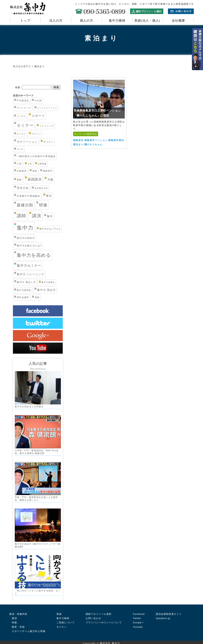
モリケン (62, 625)
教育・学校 (17, 625)
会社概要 (178, 21)
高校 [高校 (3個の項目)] (37, 297)
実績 (59, 612)
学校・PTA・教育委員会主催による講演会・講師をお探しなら (36, 498)
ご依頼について (66, 621)
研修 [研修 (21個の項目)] (43, 205)
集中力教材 (117, 21)
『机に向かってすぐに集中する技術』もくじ (38, 590)
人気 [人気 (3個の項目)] (19, 164)
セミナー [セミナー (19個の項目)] (25, 125)
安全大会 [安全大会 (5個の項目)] (23, 188)
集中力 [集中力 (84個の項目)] (25, 228)
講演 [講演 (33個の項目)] (37, 216)
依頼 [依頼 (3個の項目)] (35, 171)
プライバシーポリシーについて (104, 621)
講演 (13, 616)
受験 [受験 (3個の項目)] (19, 180)
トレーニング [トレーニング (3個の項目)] (47, 126)
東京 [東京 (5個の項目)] (49, 196)
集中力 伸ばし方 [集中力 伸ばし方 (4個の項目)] (26, 282)
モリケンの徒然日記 (86, 134)
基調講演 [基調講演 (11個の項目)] (35, 179)
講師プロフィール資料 (99, 612)
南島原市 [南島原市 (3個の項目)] (48, 171)
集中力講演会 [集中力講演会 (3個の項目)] (24, 290)
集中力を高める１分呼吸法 (29, 406)
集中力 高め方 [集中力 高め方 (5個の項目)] (46, 290)
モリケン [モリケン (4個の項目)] (49, 142)
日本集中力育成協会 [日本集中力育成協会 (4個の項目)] (28, 196)
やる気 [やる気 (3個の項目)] (38, 101)
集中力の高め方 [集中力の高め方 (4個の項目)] (26, 238)
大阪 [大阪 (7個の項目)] (50, 179)
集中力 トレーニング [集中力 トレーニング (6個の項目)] (31, 274)
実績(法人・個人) (148, 21)
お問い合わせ (93, 616)
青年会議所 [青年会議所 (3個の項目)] (23, 297)
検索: (18, 87)
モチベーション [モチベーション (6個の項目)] (27, 142)
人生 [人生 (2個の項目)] (30, 164)
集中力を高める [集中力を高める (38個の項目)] (34, 255)
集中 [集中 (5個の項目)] (50, 216)
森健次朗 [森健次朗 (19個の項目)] (25, 205)
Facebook (139, 612)
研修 (13, 621)
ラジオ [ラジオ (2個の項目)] (20, 149)
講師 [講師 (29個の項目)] (21, 216)
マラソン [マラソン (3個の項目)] (36, 134)
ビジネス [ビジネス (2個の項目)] (21, 134)
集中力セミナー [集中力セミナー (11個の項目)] (29, 266)
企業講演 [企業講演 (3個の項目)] (22, 171)
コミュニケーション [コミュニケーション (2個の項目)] (47, 108)
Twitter (137, 616)
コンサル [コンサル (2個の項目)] (21, 116)
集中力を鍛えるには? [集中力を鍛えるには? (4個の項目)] (29, 246)
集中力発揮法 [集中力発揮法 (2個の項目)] (48, 282)
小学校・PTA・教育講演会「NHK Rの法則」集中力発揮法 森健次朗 (37, 451)
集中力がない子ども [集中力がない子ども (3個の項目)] (50, 229)
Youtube (138, 625)
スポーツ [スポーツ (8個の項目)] (38, 116)
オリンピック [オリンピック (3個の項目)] (24, 108)
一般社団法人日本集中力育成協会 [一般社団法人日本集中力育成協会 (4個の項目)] (36, 156)
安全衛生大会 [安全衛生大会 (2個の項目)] (41, 188)
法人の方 (56, 21)
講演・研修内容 (18, 612)
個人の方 (87, 21)
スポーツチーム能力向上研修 (27, 629)
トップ (25, 21)
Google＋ (139, 621)
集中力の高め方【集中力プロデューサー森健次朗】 (38, 544)
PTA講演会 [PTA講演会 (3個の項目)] (23, 101)
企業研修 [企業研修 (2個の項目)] (42, 164)
